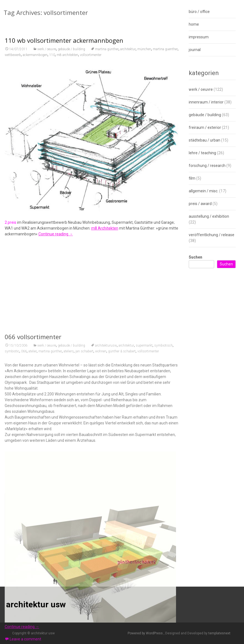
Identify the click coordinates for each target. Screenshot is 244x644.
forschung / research (207, 166)
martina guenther (165, 53)
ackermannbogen (35, 59)
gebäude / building (71, 53)
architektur (128, 53)
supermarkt (144, 497)
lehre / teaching (202, 153)
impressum (199, 37)
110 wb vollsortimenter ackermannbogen (64, 44)
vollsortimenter (91, 59)
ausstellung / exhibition (209, 216)
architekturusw (106, 497)
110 (52, 59)
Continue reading (56, 238)
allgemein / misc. (204, 191)
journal (195, 50)
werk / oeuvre (47, 53)
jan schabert (84, 503)
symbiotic (12, 503)
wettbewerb (13, 59)
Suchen (196, 257)
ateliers (69, 503)
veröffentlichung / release (212, 235)
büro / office (199, 12)
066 (24, 503)
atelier (33, 503)
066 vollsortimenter (33, 489)
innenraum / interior (206, 102)
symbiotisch (163, 497)
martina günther (107, 53)
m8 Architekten (105, 232)
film (192, 178)
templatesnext (219, 633)
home (194, 24)
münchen (144, 53)
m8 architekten (67, 59)
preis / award (200, 204)
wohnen (101, 503)
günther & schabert (122, 503)
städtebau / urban (204, 140)
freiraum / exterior (205, 127)
